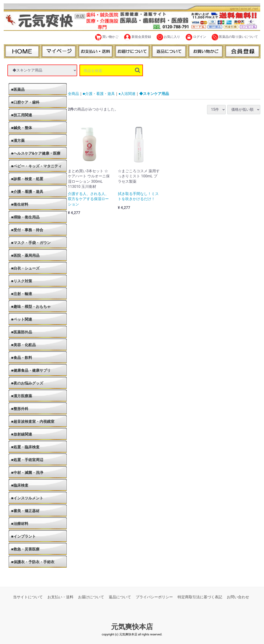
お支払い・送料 (60, 597)
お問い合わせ (238, 597)
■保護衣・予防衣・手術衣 (33, 562)
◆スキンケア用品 (154, 94)
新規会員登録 (137, 37)
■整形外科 (20, 409)
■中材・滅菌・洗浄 (27, 473)
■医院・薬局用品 (25, 255)
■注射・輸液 (22, 294)
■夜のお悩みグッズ (27, 383)
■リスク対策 (22, 281)
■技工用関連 (22, 115)
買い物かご (107, 37)
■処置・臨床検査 (25, 447)
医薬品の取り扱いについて (235, 37)
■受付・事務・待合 (27, 230)
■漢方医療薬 (22, 396)
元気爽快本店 (132, 627)
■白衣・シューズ (25, 268)
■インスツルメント (27, 498)
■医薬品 (18, 89)
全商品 (73, 94)
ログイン (196, 37)
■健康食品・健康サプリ (31, 370)
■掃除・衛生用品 (25, 217)
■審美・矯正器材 (25, 511)
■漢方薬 (18, 141)
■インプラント (23, 536)
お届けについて (91, 597)
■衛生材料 (20, 204)
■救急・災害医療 (25, 549)
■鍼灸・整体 (22, 128)
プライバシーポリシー (154, 597)
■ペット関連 (22, 319)
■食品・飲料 (22, 358)
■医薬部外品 (22, 332)
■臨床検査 (20, 485)
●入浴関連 (127, 94)
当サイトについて (28, 597)
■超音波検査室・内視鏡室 (33, 421)
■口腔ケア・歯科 (25, 102)
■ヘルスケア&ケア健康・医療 (36, 153)
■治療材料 (20, 524)
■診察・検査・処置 (27, 179)
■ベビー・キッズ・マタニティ (36, 166)
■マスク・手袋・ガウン (31, 243)
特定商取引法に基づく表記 (200, 597)
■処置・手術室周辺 (27, 460)
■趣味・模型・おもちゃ (31, 307)
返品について (120, 597)
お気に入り (168, 37)
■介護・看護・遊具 (27, 192)
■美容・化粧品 (23, 345)
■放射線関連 (22, 434)
